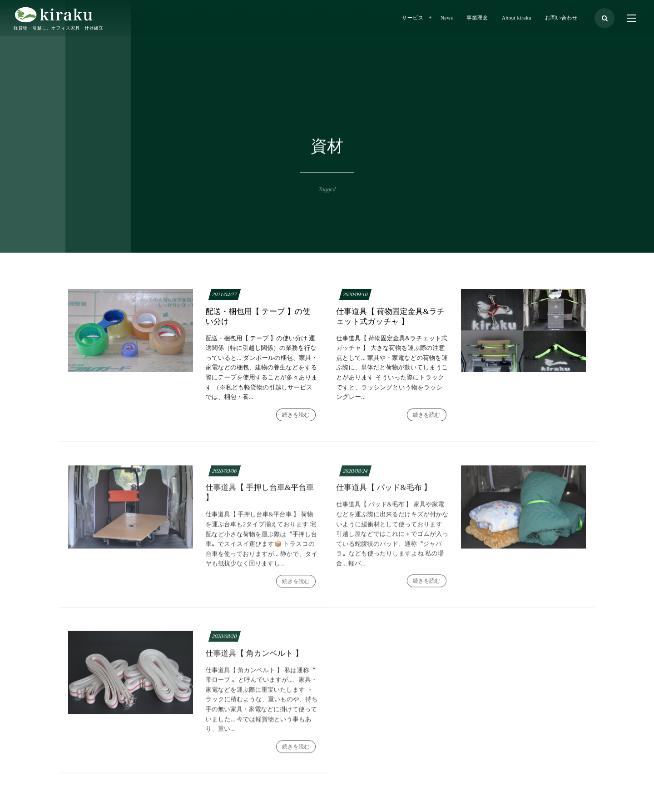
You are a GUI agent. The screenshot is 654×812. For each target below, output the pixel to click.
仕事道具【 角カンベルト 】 (254, 657)
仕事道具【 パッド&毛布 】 (384, 491)
